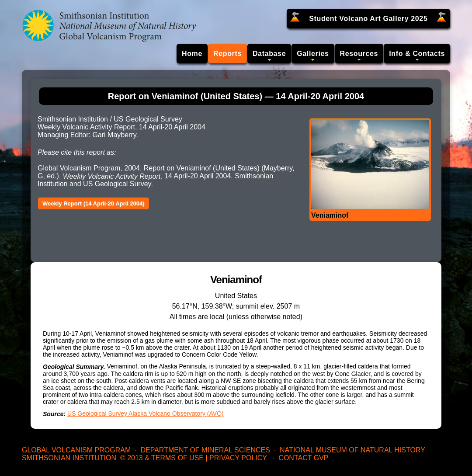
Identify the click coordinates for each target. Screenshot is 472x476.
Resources (359, 54)
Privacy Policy (238, 458)
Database (269, 54)
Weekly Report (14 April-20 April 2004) (94, 203)
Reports (227, 54)
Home (192, 54)
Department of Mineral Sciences (205, 450)
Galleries (313, 54)
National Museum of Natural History (352, 450)
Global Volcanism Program (76, 450)
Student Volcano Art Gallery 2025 (368, 19)
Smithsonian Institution (69, 458)
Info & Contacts (417, 54)
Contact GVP (303, 458)
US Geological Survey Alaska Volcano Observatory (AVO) (146, 413)
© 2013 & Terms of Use (162, 458)
